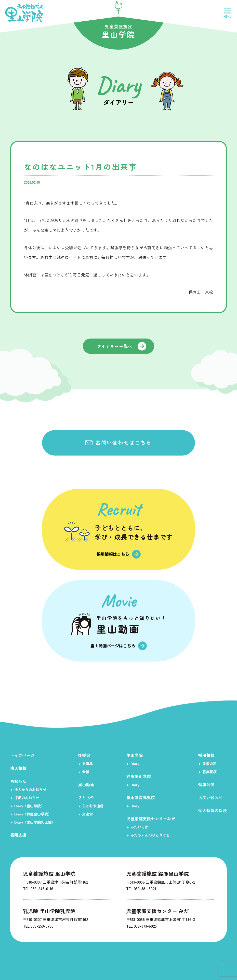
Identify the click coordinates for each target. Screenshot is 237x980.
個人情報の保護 (213, 810)
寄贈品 (87, 764)
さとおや (86, 797)
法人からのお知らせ (30, 789)
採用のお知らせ (27, 798)
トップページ (22, 755)
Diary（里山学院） (29, 806)
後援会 (84, 755)
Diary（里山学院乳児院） (35, 822)
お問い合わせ (210, 797)
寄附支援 (18, 835)
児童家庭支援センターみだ (151, 818)
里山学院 (135, 755)
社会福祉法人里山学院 (24, 12)
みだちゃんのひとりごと (150, 835)
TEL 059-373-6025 (141, 926)
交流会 (87, 814)
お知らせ (18, 781)
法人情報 (18, 768)
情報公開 (206, 784)
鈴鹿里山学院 (139, 776)
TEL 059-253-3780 (38, 926)
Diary (135, 764)
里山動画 (86, 784)
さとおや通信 (93, 806)
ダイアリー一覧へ (115, 346)
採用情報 (206, 755)
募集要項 (209, 772)
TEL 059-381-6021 (141, 889)
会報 (86, 772)
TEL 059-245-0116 (38, 889)
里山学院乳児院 (141, 797)
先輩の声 (209, 764)
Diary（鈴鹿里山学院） (33, 814)
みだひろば (139, 827)
